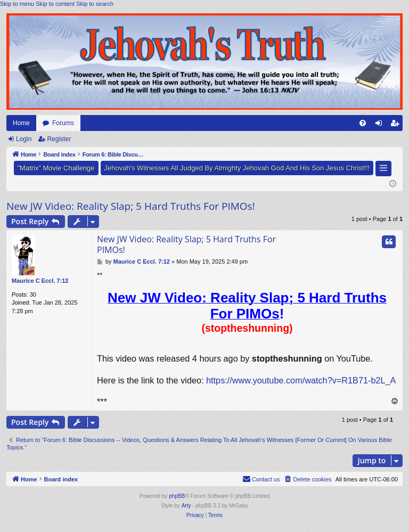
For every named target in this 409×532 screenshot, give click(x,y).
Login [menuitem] (381, 125)
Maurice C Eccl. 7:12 (40, 281)
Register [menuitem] (397, 125)
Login (24, 139)
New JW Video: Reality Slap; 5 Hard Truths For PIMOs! (131, 206)
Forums (63, 123)
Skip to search (95, 4)
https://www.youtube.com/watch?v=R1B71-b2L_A (301, 380)
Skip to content (55, 4)
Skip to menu (17, 4)
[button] (383, 169)
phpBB (177, 496)
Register (59, 139)
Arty (186, 506)
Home (21, 123)
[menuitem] (363, 123)
